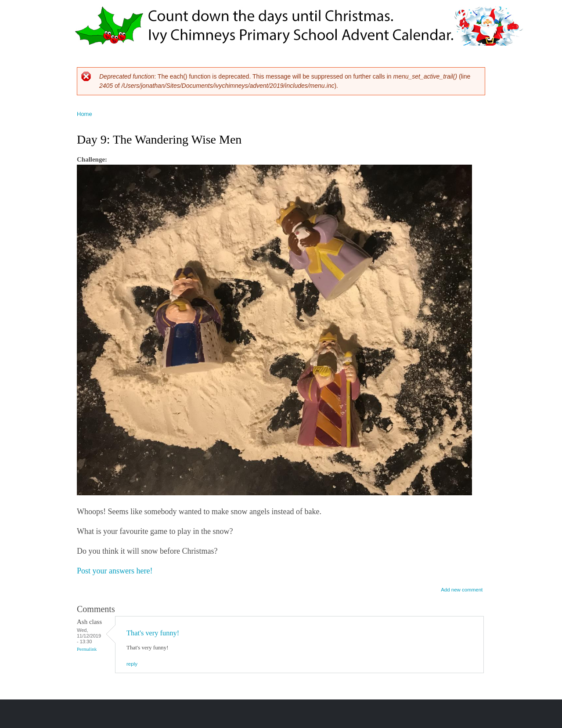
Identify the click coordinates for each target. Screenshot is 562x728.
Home (85, 114)
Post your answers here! (115, 571)
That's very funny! (153, 633)
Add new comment (462, 590)
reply (132, 664)
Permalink (87, 649)
